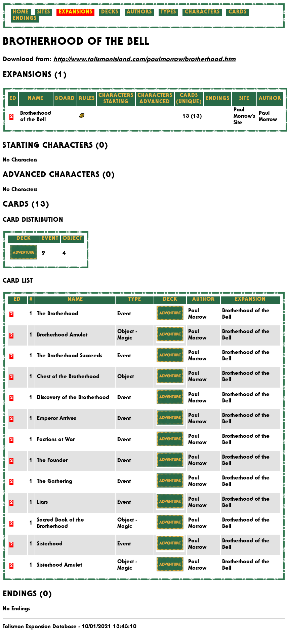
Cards (238, 12)
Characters (202, 12)
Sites (44, 12)
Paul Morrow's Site (244, 117)
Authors (139, 12)
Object (126, 377)
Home (21, 12)
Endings (25, 19)
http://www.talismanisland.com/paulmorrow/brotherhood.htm (145, 60)
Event (124, 314)
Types (168, 12)
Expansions (76, 12)
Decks (110, 12)
